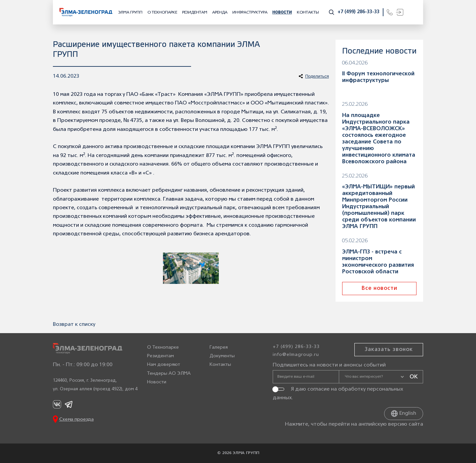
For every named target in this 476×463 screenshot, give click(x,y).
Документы (222, 356)
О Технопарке (162, 12)
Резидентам (195, 12)
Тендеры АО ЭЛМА (169, 374)
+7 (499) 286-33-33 (358, 12)
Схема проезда (76, 420)
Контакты (308, 12)
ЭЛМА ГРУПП (130, 12)
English (404, 414)
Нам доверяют (164, 365)
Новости (282, 12)
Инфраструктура (250, 12)
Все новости (379, 289)
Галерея (219, 347)
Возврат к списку (74, 325)
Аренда (220, 12)
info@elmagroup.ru (296, 355)
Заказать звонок (389, 350)
